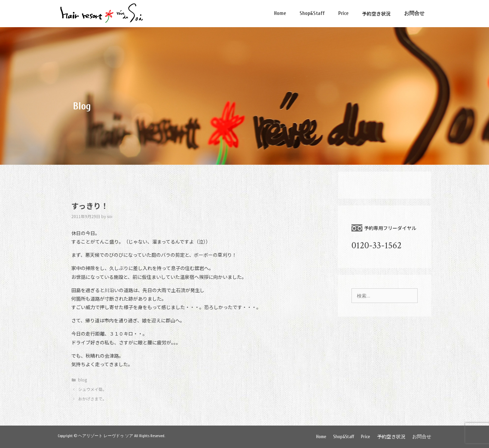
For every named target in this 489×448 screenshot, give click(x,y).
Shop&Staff (312, 13)
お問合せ (414, 13)
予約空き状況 (376, 14)
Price (343, 13)
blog (83, 380)
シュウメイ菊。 (92, 389)
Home (280, 13)
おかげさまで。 (92, 399)
